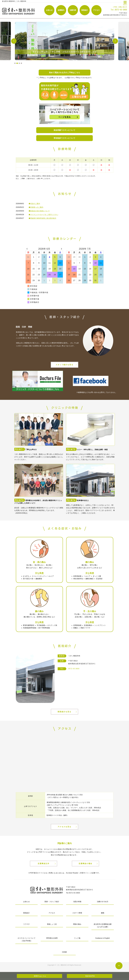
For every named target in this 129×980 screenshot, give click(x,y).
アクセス (96, 10)
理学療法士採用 (52, 940)
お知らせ (49, 10)
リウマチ (26, 926)
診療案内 (61, 10)
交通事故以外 (44, 865)
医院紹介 (85, 10)
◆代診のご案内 (34, 204)
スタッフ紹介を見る (64, 365)
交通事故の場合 (85, 865)
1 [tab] (15, 63)
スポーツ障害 (77, 915)
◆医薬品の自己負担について (39, 211)
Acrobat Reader (72, 875)
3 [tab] (19, 63)
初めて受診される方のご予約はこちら (65, 73)
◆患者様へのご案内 (36, 207)
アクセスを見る (64, 828)
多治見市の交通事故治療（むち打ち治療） (103, 927)
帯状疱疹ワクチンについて (65, 138)
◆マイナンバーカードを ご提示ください (43, 215)
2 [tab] (17, 63)
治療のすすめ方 (103, 903)
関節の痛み (77, 926)
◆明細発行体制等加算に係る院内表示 (42, 218)
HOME (65, 954)
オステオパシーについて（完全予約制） (26, 941)
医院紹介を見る (64, 713)
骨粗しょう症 (52, 926)
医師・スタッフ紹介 (52, 903)
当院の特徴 (77, 903)
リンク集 (77, 940)
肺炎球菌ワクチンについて (65, 130)
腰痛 (103, 915)
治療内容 (73, 10)
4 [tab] (21, 63)
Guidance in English (103, 940)
